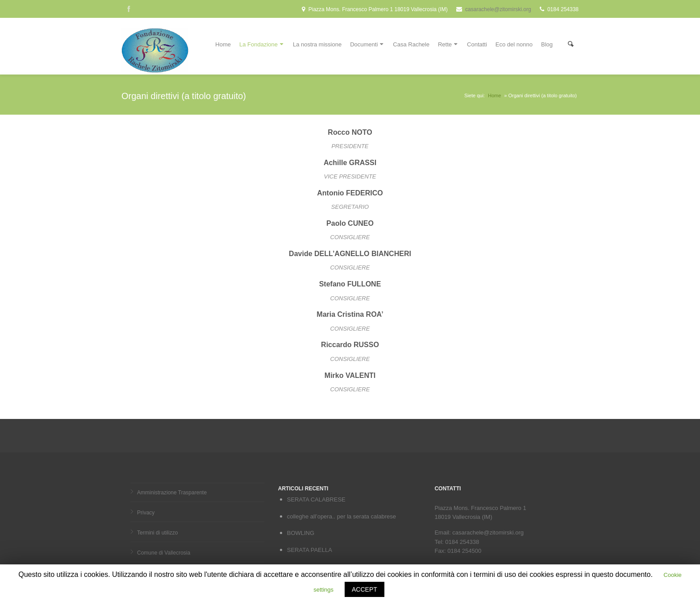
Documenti (367, 44)
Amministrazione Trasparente (172, 493)
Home (223, 44)
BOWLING (301, 533)
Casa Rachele (411, 44)
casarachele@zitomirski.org (498, 9)
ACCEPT (365, 589)
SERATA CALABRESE (316, 499)
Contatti (477, 44)
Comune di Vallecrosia (164, 553)
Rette (448, 44)
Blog (547, 44)
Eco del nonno (514, 44)
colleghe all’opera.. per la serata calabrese (342, 516)
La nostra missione (317, 44)
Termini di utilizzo (157, 533)
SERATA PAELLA (310, 550)
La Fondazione (262, 44)
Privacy (146, 513)
